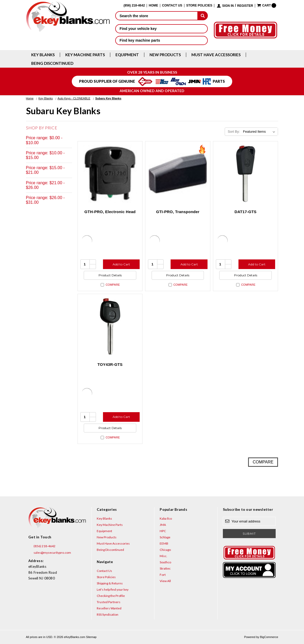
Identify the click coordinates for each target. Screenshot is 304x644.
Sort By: (234, 132)
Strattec (165, 568)
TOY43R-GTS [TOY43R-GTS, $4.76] (110, 364)
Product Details (110, 275)
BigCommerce (269, 637)
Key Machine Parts (85, 55)
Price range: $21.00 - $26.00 (45, 185)
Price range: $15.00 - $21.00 (45, 170)
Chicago (165, 550)
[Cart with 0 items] (267, 5)
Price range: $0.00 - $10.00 (44, 140)
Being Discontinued (52, 63)
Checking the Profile (111, 596)
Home (153, 6)
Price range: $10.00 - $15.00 (45, 155)
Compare (110, 285)
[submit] (203, 16)
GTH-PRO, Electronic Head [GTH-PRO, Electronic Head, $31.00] (110, 212)
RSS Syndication (108, 614)
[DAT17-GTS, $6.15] (246, 174)
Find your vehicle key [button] (162, 29)
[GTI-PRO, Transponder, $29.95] (178, 174)
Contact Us (172, 6)
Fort (163, 575)
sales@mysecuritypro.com (50, 553)
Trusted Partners (109, 602)
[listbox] (260, 132)
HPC (163, 531)
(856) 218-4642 (42, 546)
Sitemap (91, 637)
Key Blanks (43, 55)
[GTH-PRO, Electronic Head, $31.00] (110, 174)
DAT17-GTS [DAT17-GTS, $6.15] (245, 212)
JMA (163, 525)
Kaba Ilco (166, 518)
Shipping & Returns (110, 583)
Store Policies (199, 6)
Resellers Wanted (109, 608)
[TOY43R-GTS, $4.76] (110, 326)
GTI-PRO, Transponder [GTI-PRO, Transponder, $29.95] (178, 212)
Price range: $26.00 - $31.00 (45, 200)
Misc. (163, 556)
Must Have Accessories (216, 55)
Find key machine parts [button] (162, 40)
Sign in (228, 6)
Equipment (127, 55)
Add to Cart (121, 264)
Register (245, 6)
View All (165, 581)
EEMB (164, 543)
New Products (165, 55)
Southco (165, 562)
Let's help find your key (113, 589)
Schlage (165, 537)
